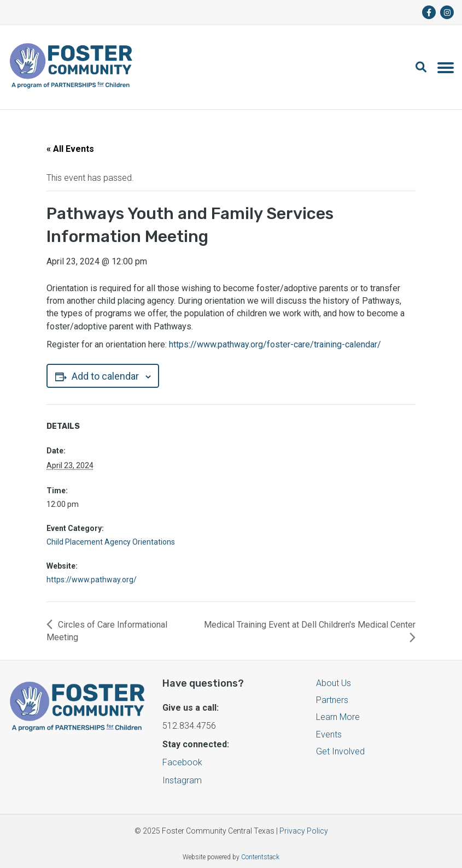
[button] (426, 67)
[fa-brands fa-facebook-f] (429, 12)
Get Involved (340, 751)
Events (329, 734)
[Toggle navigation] (446, 67)
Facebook (182, 762)
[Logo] (71, 67)
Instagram (182, 780)
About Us (334, 683)
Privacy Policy (304, 831)
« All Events (70, 149)
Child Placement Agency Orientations (111, 542)
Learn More (338, 717)
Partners (332, 700)
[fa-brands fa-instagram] (447, 12)
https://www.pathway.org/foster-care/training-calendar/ (275, 344)
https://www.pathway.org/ (92, 580)
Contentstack (260, 857)
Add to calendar (103, 376)
